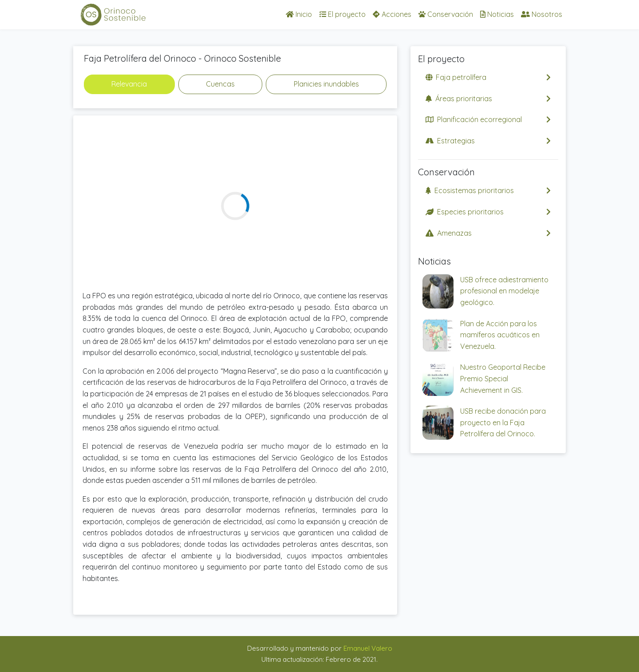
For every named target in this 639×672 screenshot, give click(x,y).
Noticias (497, 14)
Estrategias (488, 141)
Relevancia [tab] (129, 84)
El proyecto (342, 14)
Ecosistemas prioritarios (488, 190)
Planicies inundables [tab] (326, 84)
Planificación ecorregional (488, 119)
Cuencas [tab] (220, 84)
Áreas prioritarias (488, 99)
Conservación (446, 14)
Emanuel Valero (368, 648)
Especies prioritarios (488, 212)
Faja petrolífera (488, 77)
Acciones (392, 14)
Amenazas (488, 233)
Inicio (299, 14)
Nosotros (542, 14)
